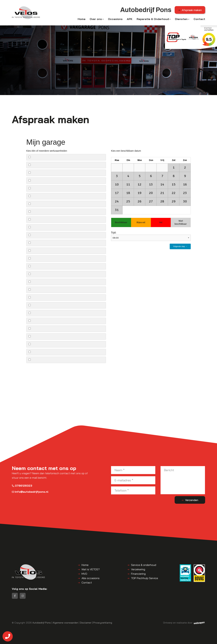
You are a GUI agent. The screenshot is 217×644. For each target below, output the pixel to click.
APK (130, 19)
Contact (199, 19)
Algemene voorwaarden (65, 623)
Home (82, 19)
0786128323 (22, 486)
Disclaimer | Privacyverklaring (96, 623)
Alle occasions (91, 578)
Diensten (181, 19)
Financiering (138, 574)
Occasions (115, 19)
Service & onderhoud (144, 565)
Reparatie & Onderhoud (153, 19)
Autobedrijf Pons (42, 623)
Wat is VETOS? (91, 569)
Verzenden (192, 500)
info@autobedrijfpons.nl (30, 492)
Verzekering (138, 569)
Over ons (96, 19)
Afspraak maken (192, 10)
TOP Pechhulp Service (145, 578)
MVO (84, 574)
